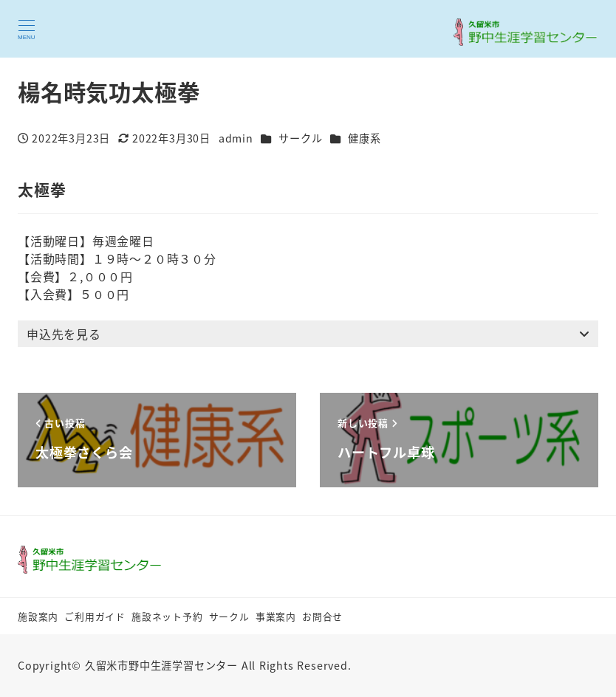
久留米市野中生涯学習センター (161, 665)
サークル (300, 138)
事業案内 (276, 616)
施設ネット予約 (167, 616)
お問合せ (322, 616)
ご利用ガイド (95, 616)
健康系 (364, 138)
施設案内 (38, 616)
